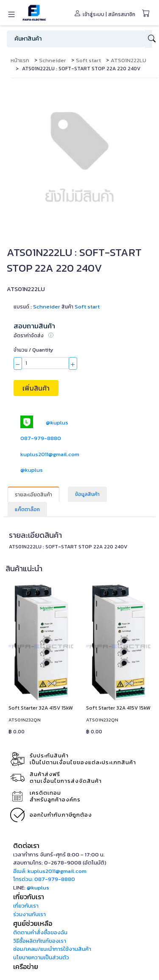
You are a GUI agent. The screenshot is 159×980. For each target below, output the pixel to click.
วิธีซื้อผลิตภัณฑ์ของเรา (40, 941)
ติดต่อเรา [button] (26, 845)
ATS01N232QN (25, 720)
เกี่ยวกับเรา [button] (29, 897)
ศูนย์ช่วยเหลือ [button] (33, 923)
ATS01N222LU (128, 60)
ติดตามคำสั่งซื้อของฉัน (40, 932)
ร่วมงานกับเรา (29, 914)
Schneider (53, 60)
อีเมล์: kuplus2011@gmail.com (50, 871)
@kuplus (57, 423)
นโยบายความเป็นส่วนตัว (41, 957)
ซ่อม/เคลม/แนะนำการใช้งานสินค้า (52, 949)
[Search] (76, 39)
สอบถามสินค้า (34, 326)
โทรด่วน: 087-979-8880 (44, 879)
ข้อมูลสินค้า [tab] (87, 494)
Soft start (88, 60)
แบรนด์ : (37, 307)
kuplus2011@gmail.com (50, 454)
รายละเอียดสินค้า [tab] (33, 495)
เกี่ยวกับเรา (26, 906)
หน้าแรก (20, 60)
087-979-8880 (41, 438)
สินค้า (67, 307)
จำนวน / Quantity (33, 350)
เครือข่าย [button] (26, 966)
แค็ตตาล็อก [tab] (27, 509)
